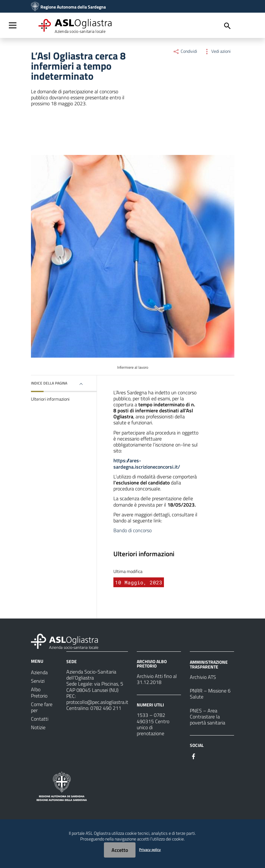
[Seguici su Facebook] (194, 756)
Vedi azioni (217, 51)
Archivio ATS (203, 677)
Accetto (120, 850)
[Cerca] (227, 26)
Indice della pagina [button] (49, 383)
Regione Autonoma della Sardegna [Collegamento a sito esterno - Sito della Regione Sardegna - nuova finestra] (73, 7)
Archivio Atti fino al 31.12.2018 (157, 679)
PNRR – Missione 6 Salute (210, 694)
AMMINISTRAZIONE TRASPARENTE (209, 664)
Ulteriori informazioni (50, 399)
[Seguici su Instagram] (205, 756)
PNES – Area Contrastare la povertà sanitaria (208, 717)
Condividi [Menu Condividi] (185, 51)
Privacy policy (150, 850)
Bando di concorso (132, 530)
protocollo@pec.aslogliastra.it (97, 702)
